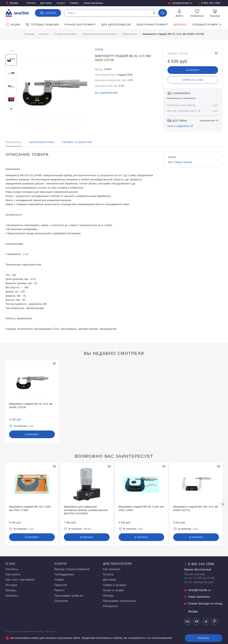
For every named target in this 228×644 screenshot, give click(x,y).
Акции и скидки (114, 590)
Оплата (31, 3)
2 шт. (31, 426)
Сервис (74, 3)
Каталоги (12, 596)
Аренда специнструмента (72, 569)
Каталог (44, 34)
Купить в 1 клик (193, 80)
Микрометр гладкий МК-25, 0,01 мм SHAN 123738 (173, 34)
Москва (12, 3)
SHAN (99, 50)
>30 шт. (87, 529)
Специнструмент (206, 25)
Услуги (61, 3)
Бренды (11, 590)
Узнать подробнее (180, 126)
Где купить (13, 574)
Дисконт (180, 25)
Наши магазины (93, 3)
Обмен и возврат (115, 585)
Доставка (46, 3)
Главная (29, 34)
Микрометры (130, 34)
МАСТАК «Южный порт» (184, 111)
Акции (13, 25)
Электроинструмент (152, 25)
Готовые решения (42, 25)
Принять (204, 638)
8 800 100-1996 (210, 3)
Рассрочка (110, 606)
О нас (11, 564)
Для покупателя (117, 564)
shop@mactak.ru (180, 3)
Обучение (61, 601)
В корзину (193, 70)
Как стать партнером (20, 580)
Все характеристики (106, 93)
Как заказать (112, 569)
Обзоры (109, 596)
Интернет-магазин (181, 105)
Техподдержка (64, 574)
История (11, 585)
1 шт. (31, 529)
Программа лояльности (119, 601)
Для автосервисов (116, 25)
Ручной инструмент (80, 25)
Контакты (12, 569)
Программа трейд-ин (69, 596)
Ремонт (59, 590)
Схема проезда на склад (203, 603)
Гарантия (61, 585)
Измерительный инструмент (100, 34)
